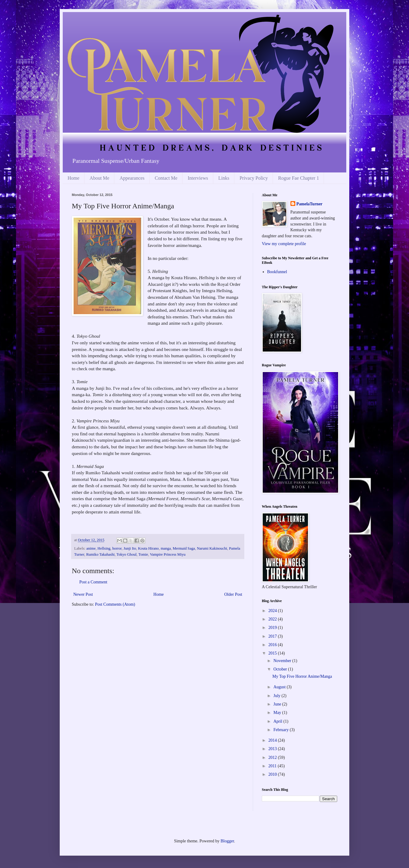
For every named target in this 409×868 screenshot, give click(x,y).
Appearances (132, 178)
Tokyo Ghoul (127, 554)
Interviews (198, 178)
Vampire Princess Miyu (168, 554)
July (277, 696)
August (280, 687)
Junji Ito (130, 548)
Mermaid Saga (184, 548)
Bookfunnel (277, 272)
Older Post (233, 594)
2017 (273, 636)
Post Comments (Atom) (115, 604)
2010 (273, 774)
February (281, 730)
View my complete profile (284, 244)
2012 (273, 758)
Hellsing (104, 548)
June (278, 704)
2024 (273, 611)
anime (91, 548)
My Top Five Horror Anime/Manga (302, 676)
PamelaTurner (310, 204)
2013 (273, 749)
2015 (273, 653)
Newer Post (83, 594)
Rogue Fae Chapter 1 (299, 178)
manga (166, 548)
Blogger (227, 841)
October (281, 669)
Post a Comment (93, 582)
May (278, 713)
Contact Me (166, 178)
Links (224, 178)
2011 (273, 766)
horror (117, 548)
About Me (99, 178)
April (278, 721)
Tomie (143, 554)
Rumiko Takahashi (100, 554)
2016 (273, 645)
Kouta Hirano (148, 548)
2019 (273, 628)
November (283, 661)
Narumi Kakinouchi (212, 548)
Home (73, 178)
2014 (273, 740)
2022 (273, 619)
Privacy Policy (254, 178)
